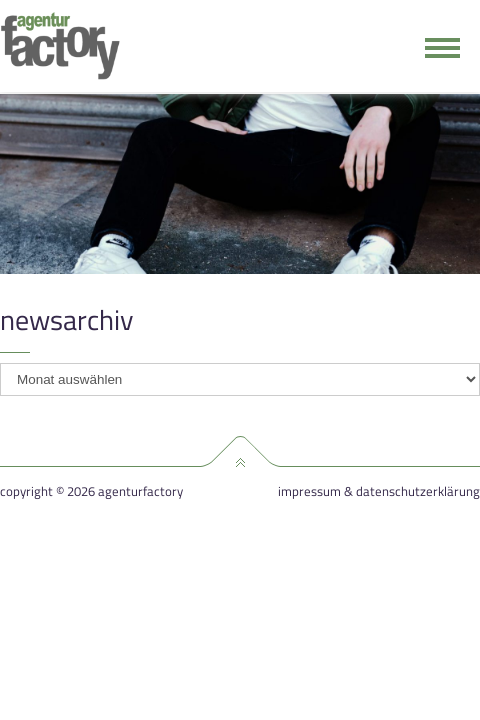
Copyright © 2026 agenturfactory (91, 491)
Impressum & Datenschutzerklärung (379, 491)
